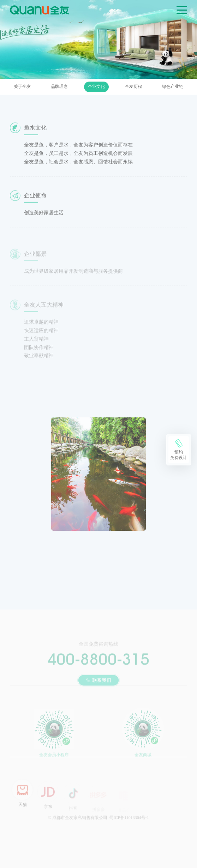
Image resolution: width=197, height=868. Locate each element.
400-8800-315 (98, 662)
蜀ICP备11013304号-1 (129, 821)
